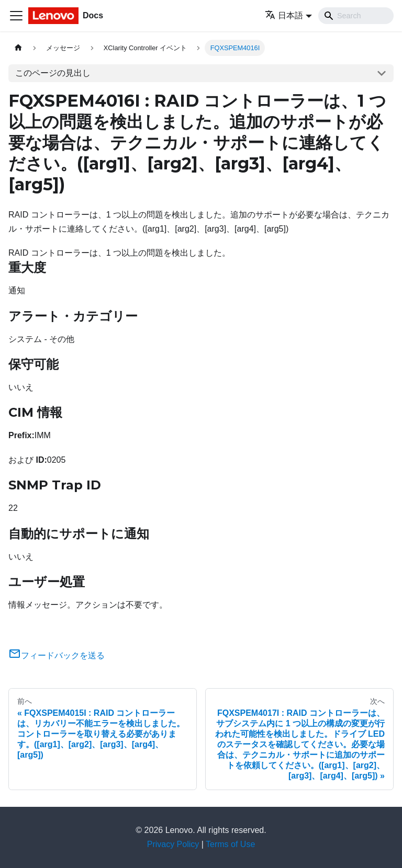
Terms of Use (230, 844)
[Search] (356, 16)
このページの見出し (53, 73)
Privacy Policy (173, 844)
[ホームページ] (18, 48)
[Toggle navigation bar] (16, 16)
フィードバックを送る (57, 655)
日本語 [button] (284, 15)
